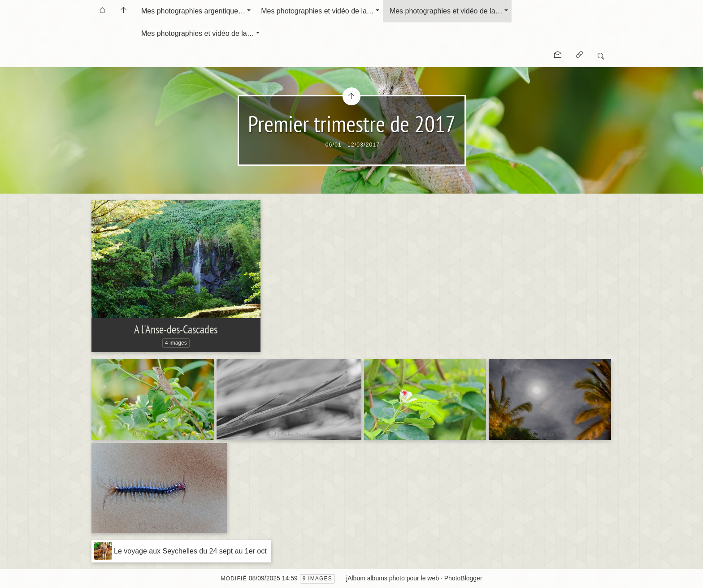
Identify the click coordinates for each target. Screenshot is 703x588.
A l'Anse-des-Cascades (176, 329)
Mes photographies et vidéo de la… (317, 11)
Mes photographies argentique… (193, 11)
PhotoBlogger (463, 578)
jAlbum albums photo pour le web (393, 578)
